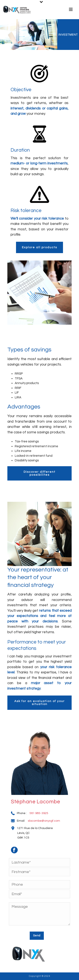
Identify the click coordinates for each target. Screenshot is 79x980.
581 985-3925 (39, 813)
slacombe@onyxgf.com (44, 821)
